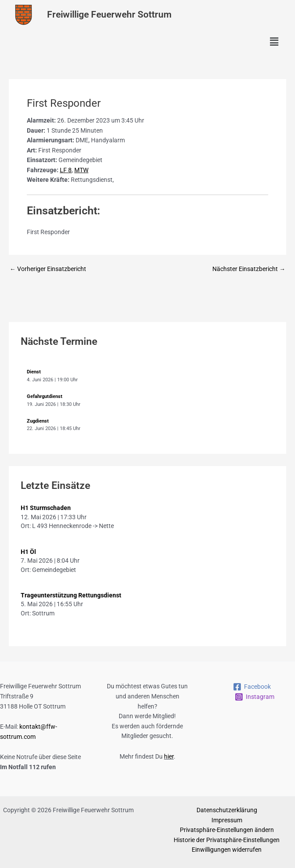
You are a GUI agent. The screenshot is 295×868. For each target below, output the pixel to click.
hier (169, 756)
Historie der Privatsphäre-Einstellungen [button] (227, 840)
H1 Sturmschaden (46, 508)
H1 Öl (28, 552)
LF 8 (66, 170)
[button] (274, 42)
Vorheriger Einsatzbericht (48, 269)
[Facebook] (252, 687)
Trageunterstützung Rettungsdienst (71, 595)
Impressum (227, 820)
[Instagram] (254, 697)
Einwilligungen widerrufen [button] (227, 850)
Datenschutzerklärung (227, 810)
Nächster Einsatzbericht (249, 269)
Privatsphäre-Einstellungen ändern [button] (227, 830)
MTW (81, 170)
